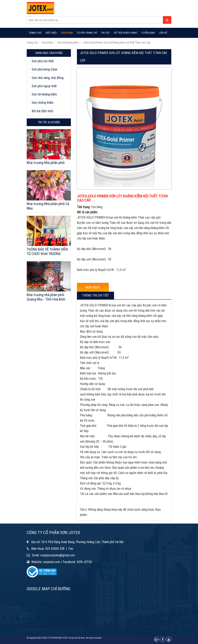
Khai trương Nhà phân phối (46, 163)
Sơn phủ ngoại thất (44, 86)
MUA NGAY (93, 287)
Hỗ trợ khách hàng (126, 33)
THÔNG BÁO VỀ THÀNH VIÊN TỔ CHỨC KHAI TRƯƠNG (47, 251)
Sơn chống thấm (43, 103)
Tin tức (105, 33)
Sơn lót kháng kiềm (68, 43)
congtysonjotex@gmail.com (58, 555)
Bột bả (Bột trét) (42, 111)
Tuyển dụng (148, 33)
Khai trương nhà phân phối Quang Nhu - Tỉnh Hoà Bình (46, 297)
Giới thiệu (51, 33)
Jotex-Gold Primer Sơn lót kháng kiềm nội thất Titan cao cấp (117, 43)
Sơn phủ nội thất (43, 61)
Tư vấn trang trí (87, 33)
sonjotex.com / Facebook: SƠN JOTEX (67, 562)
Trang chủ (35, 33)
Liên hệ (163, 33)
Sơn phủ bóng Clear (45, 69)
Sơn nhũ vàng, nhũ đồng (48, 78)
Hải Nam (81, 638)
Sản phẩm (67, 33)
